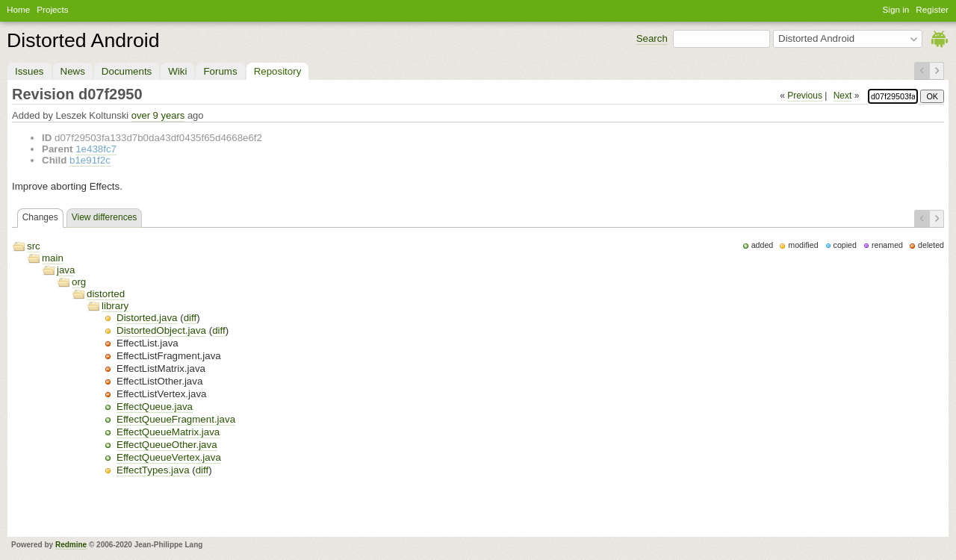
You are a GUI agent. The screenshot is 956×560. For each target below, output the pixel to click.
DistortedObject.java (161, 330)
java (66, 270)
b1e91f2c (90, 160)
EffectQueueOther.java (167, 445)
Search (652, 38)
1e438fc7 (96, 149)
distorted (106, 294)
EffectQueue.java (155, 407)
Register (932, 9)
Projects (52, 9)
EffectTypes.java (153, 470)
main (53, 258)
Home (18, 9)
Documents (127, 71)
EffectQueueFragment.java (176, 419)
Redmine (71, 545)
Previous (805, 96)
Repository (278, 71)
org (79, 282)
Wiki (177, 71)
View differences (105, 217)
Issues (30, 71)
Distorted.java (147, 318)
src (34, 246)
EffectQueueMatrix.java (168, 432)
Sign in (896, 9)
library (115, 306)
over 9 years (158, 115)
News (73, 71)
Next (843, 96)
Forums (220, 71)
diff (190, 318)
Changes (40, 217)
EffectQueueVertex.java (169, 457)
